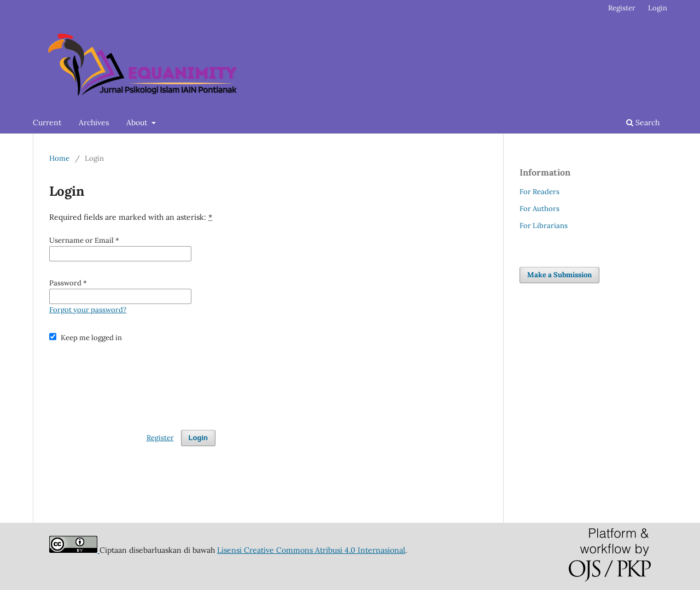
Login (658, 8)
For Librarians (544, 226)
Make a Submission (559, 275)
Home (59, 158)
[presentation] (132, 381)
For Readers (539, 192)
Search (643, 122)
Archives (94, 122)
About (138, 122)
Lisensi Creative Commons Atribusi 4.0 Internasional (311, 550)
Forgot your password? (88, 310)
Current (47, 122)
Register (622, 8)
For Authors (539, 209)
